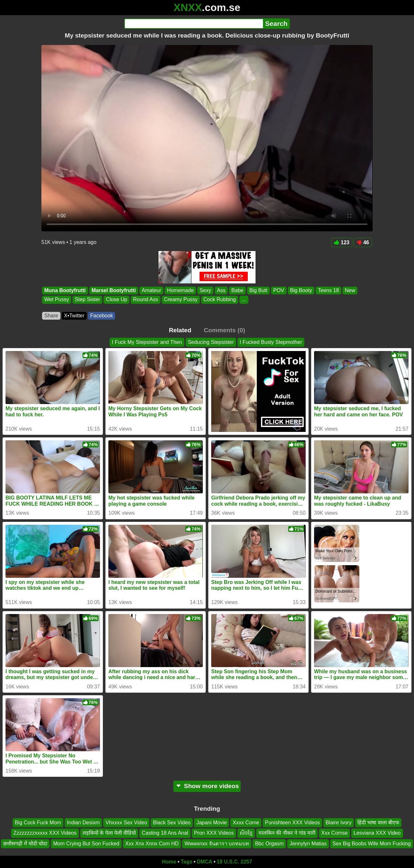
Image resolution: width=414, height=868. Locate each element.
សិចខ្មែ (246, 833)
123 (342, 242)
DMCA (204, 862)
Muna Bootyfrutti (65, 290)
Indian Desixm (83, 823)
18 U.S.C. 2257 (234, 862)
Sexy (205, 290)
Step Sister (87, 300)
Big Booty (301, 290)
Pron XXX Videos (214, 833)
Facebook (102, 316)
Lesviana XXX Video (377, 833)
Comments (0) (224, 330)
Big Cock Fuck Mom (38, 823)
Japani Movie (212, 823)
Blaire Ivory (339, 823)
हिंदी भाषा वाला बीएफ (378, 823)
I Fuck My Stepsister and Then (147, 342)
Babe (237, 290)
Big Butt (258, 290)
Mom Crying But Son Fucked (86, 844)
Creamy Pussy (181, 300)
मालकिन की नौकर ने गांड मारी (287, 833)
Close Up (116, 300)
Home (169, 862)
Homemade (180, 290)
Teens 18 (328, 290)
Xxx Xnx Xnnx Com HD (152, 844)
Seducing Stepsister (211, 342)
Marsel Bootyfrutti (114, 290)
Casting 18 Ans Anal (165, 833)
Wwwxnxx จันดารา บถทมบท (217, 844)
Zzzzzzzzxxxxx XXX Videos (45, 833)
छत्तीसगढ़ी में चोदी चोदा (25, 844)
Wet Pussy (57, 300)
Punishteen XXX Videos (292, 823)
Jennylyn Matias (308, 844)
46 (363, 242)
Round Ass (145, 300)
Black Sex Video (172, 823)
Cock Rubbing (220, 300)
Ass (221, 290)
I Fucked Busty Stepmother (271, 342)
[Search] (194, 24)
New (350, 290)
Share (51, 316)
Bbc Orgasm (269, 844)
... (244, 300)
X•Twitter (74, 316)
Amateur (151, 290)
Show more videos (207, 786)
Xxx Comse (334, 833)
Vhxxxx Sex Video (126, 823)
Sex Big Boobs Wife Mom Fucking (372, 844)
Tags (187, 862)
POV (279, 290)
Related (180, 330)
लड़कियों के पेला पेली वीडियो (109, 833)
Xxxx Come (246, 823)
